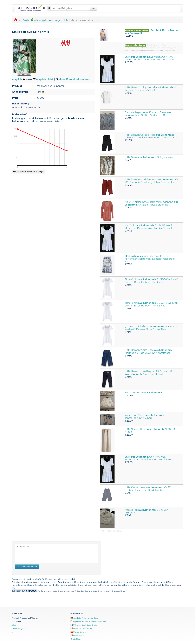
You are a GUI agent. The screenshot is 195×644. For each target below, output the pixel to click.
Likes (14, 625)
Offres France (77, 636)
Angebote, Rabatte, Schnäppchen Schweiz (89, 622)
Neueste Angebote (19, 629)
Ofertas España (78, 632)
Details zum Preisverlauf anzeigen (29, 172)
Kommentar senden (27, 567)
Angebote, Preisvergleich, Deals (84, 618)
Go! (93, 8)
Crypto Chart (76, 639)
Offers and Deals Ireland (81, 629)
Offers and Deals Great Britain (84, 625)
